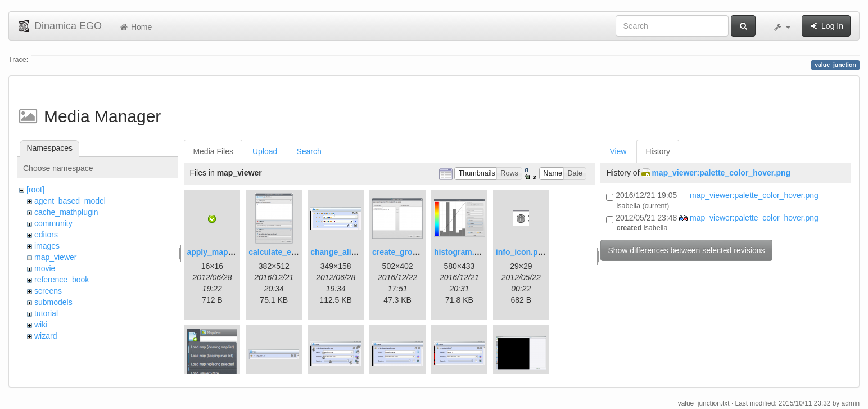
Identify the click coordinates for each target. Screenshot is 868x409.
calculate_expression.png (297, 252)
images (47, 246)
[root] (35, 190)
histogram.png (461, 252)
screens (48, 291)
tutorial (46, 313)
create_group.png (405, 252)
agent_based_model (70, 201)
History (658, 151)
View (618, 151)
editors (46, 235)
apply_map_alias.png (227, 252)
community (53, 223)
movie (45, 268)
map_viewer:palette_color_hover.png (721, 173)
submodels (53, 302)
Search (309, 151)
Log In (826, 26)
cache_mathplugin (66, 212)
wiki (41, 325)
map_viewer (55, 257)
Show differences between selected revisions (686, 250)
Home (135, 27)
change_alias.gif (341, 252)
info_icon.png (522, 252)
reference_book (62, 280)
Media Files (213, 151)
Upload (265, 151)
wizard (46, 336)
